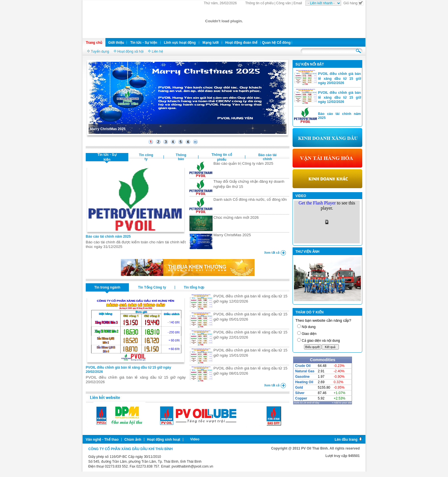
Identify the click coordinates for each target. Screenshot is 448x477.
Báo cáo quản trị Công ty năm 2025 (243, 163)
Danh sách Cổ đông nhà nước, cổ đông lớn (250, 199)
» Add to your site (342, 403)
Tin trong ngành (107, 287)
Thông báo (181, 157)
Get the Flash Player (317, 203)
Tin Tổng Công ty (152, 287)
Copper (301, 398)
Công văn (284, 3)
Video (195, 439)
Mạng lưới (211, 43)
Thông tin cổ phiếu (259, 3)
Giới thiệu (116, 43)
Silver (300, 393)
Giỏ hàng (353, 3)
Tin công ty (146, 157)
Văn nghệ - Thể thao (102, 440)
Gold (299, 387)
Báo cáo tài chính (267, 157)
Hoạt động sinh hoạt (163, 440)
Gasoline (302, 377)
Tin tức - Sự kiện (144, 43)
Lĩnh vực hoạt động (180, 43)
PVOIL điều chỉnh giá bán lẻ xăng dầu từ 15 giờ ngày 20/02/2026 (339, 78)
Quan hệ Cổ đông (276, 43)
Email (298, 3)
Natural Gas (305, 371)
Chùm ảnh (133, 440)
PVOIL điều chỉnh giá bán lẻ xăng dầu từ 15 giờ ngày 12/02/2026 (339, 97)
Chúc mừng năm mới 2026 (236, 217)
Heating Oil (304, 382)
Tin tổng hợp (194, 287)
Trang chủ (94, 43)
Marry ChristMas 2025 (108, 129)
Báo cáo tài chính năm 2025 (108, 236)
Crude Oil (303, 366)
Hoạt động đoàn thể (241, 43)
